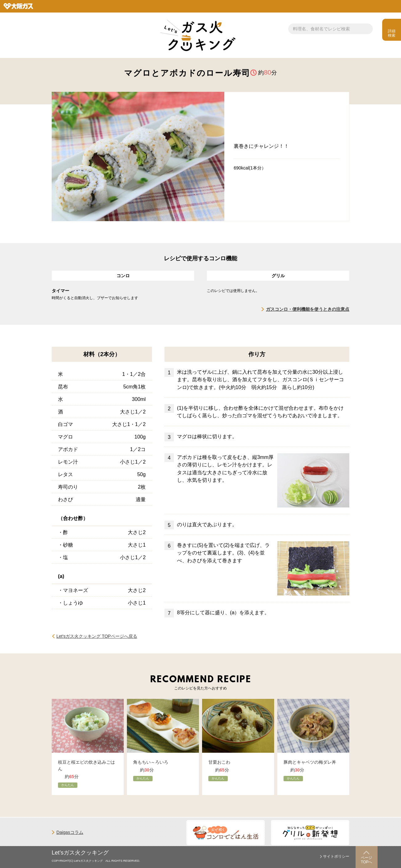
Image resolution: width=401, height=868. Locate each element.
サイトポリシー (336, 856)
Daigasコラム (70, 832)
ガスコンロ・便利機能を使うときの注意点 (308, 309)
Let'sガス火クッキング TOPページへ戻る (97, 636)
